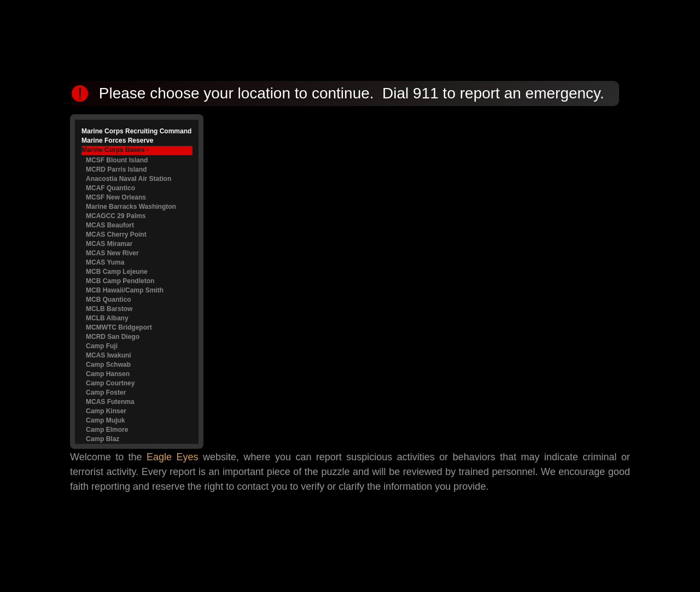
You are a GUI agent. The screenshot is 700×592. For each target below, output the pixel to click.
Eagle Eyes (173, 457)
